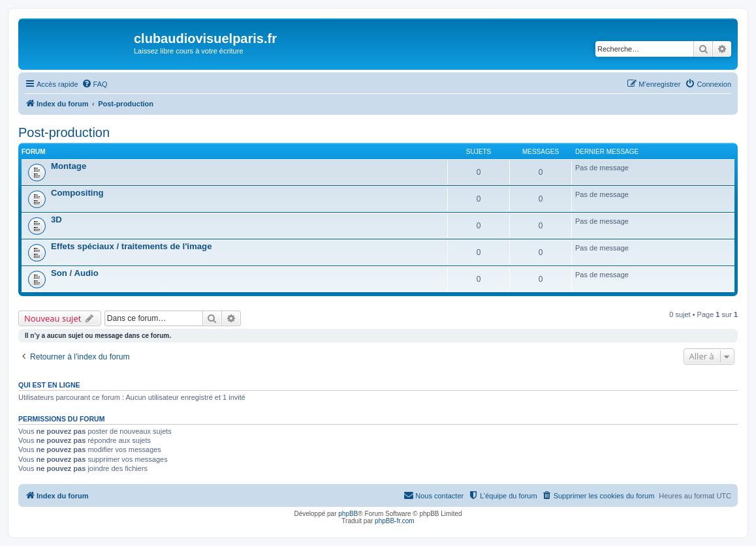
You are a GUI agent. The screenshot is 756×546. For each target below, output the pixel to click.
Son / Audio (75, 273)
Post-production (64, 132)
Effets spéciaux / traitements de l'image (131, 246)
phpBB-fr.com (395, 521)
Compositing (77, 193)
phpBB (348, 514)
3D (56, 220)
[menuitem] (95, 84)
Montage (69, 166)
